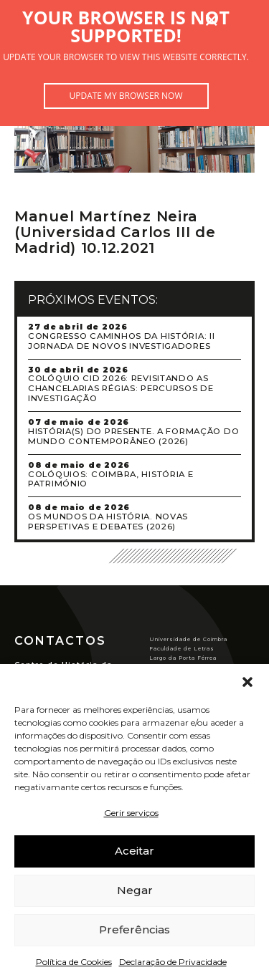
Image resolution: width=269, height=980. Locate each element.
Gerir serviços (131, 813)
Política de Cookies (74, 962)
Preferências (134, 929)
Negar (135, 890)
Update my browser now (126, 96)
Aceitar (134, 851)
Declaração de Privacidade (173, 962)
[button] (247, 682)
